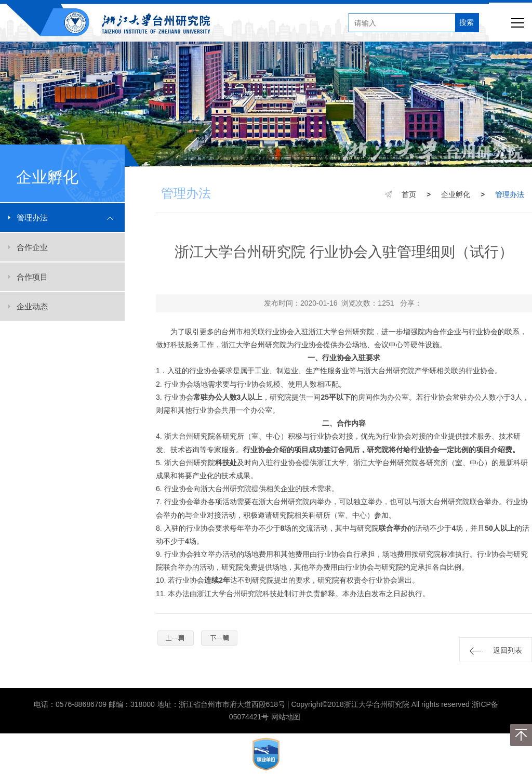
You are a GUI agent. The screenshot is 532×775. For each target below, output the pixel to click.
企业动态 (32, 306)
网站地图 (286, 717)
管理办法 (32, 218)
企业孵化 (456, 194)
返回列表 (496, 651)
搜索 (467, 22)
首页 (409, 194)
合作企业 (32, 247)
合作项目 (32, 277)
